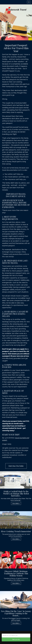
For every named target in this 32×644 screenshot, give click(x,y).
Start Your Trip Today (16, 466)
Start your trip (16, 639)
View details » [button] (16, 503)
